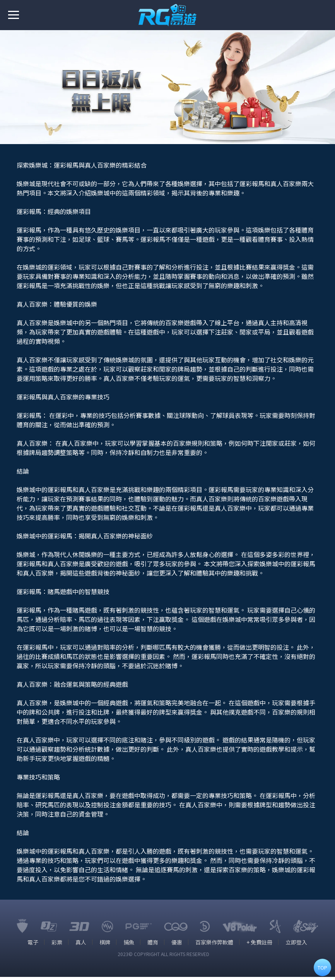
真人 (80, 945)
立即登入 (298, 945)
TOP (322, 967)
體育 (153, 945)
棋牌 (104, 945)
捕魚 (129, 945)
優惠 (178, 945)
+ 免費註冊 (261, 945)
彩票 (56, 945)
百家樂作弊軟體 (215, 945)
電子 (31, 945)
